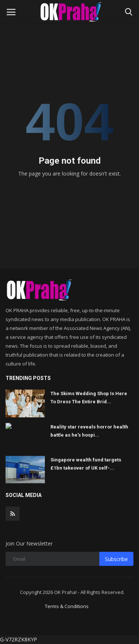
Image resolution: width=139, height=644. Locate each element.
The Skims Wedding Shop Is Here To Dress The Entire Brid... (89, 398)
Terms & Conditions (67, 606)
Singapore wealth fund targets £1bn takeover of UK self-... (86, 464)
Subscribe (116, 559)
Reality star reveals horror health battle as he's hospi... (89, 431)
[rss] (13, 514)
